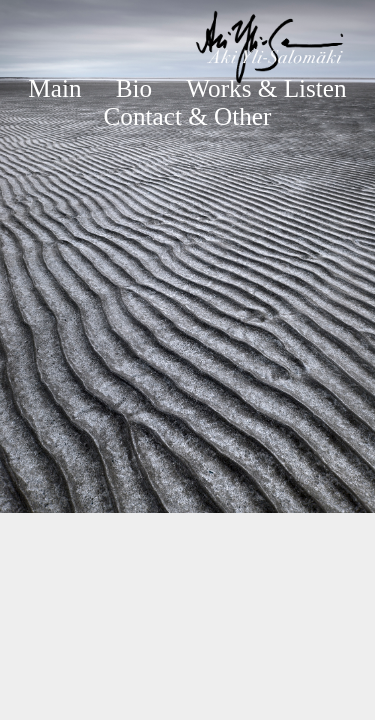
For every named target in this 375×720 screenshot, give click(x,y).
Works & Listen (266, 88)
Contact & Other (188, 116)
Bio (134, 88)
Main (54, 88)
